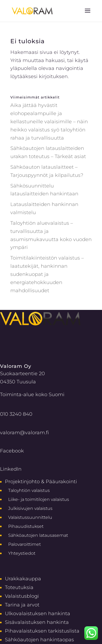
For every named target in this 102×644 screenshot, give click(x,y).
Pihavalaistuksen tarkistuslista (42, 631)
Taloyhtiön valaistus (29, 490)
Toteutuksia (19, 587)
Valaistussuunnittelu (30, 517)
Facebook (12, 451)
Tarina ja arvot (22, 605)
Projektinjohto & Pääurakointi (41, 481)
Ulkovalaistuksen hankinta (38, 613)
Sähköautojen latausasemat (38, 535)
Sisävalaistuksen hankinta (37, 622)
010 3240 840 (16, 414)
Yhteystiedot (22, 553)
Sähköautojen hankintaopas (39, 640)
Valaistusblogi (22, 596)
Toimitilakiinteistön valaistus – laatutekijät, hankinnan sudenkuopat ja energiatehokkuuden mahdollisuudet (47, 274)
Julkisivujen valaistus (30, 508)
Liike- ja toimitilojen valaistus (39, 499)
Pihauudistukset (26, 526)
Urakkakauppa (23, 579)
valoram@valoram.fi (24, 432)
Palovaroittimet (24, 544)
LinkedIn (11, 469)
